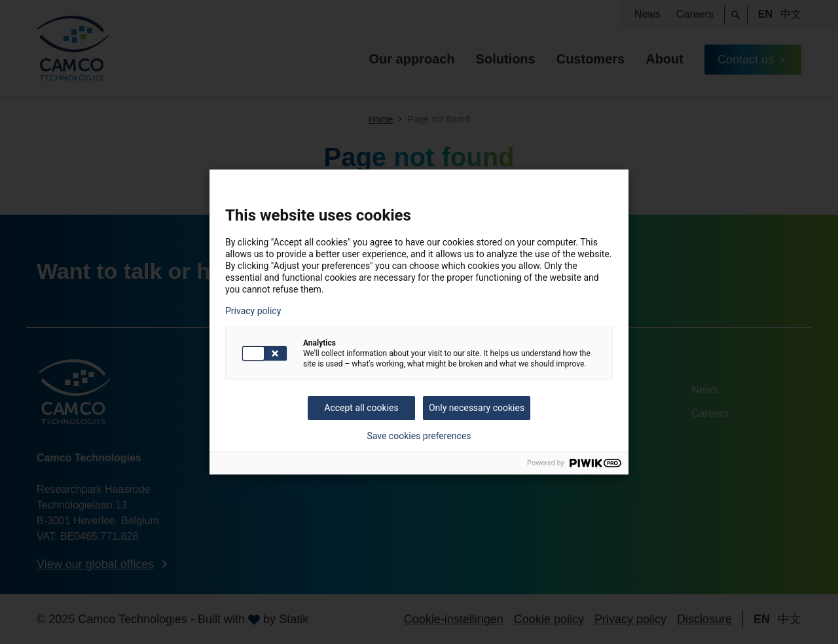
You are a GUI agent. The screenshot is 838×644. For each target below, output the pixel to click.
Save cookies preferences (419, 436)
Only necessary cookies (477, 408)
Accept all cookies (361, 408)
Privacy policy (253, 311)
